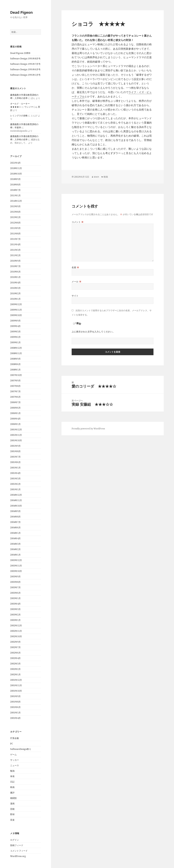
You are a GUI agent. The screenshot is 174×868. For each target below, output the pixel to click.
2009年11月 (16, 310)
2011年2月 (15, 255)
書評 (12, 793)
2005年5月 (15, 468)
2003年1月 (15, 620)
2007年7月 (15, 391)
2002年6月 (15, 653)
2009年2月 (15, 337)
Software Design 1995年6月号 (25, 69)
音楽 (12, 820)
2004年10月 (16, 506)
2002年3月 (15, 664)
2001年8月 (15, 702)
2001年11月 (16, 685)
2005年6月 (15, 462)
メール (76, 282)
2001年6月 (15, 707)
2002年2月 (15, 669)
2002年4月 (15, 658)
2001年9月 (15, 696)
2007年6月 (15, 397)
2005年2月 (15, 484)
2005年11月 (16, 435)
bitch (96, 177)
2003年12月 (16, 560)
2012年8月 (15, 223)
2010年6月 (15, 272)
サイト (75, 296)
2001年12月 (16, 680)
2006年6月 (15, 408)
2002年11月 (16, 631)
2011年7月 (15, 239)
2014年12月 (16, 201)
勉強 (12, 771)
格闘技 (13, 798)
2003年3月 (15, 609)
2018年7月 (15, 190)
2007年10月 (16, 375)
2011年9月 (15, 228)
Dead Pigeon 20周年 (20, 53)
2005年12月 (16, 430)
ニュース (15, 765)
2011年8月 (15, 234)
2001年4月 (15, 718)
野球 (12, 814)
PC (12, 744)
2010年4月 (15, 283)
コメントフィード (19, 851)
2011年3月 (15, 250)
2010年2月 (15, 293)
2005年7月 (15, 457)
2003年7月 (15, 587)
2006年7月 (15, 402)
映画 (12, 787)
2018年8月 (15, 185)
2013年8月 (15, 212)
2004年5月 (15, 533)
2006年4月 (15, 419)
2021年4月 (15, 163)
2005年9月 (15, 446)
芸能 (12, 809)
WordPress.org (18, 856)
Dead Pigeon (21, 12)
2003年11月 (16, 566)
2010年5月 (15, 277)
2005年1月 (15, 489)
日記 (12, 782)
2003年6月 (15, 593)
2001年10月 (16, 691)
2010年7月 (15, 266)
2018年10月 (16, 174)
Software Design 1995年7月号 (25, 64)
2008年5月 (15, 370)
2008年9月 (15, 359)
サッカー (15, 760)
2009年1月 (15, 342)
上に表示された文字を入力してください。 (93, 332)
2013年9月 (15, 206)
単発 (12, 776)
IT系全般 (15, 738)
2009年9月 (15, 321)
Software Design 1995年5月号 (25, 75)
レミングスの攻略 (19, 116)
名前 (75, 267)
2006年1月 (15, 424)
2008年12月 (16, 348)
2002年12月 (16, 625)
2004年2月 (15, 549)
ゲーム (13, 754)
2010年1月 (15, 299)
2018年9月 (15, 179)
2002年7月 (15, 647)
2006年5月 (15, 413)
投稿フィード (17, 845)
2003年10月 (16, 571)
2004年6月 (15, 527)
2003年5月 (15, 598)
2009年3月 (15, 332)
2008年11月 (16, 353)
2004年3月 (15, 544)
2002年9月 (15, 642)
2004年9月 (15, 511)
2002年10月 (16, 636)
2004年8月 (15, 517)
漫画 (12, 803)
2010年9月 (15, 261)
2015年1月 (15, 195)
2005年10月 (16, 440)
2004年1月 (15, 555)
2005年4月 (15, 473)
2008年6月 (15, 364)
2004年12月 (16, 495)
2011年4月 (15, 244)
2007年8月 (15, 386)
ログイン (15, 840)
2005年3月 (15, 479)
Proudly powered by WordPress (88, 429)
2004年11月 (16, 500)
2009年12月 (16, 304)
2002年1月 (15, 674)
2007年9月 (15, 381)
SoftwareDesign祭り (21, 749)
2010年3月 (15, 288)
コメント (78, 222)
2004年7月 (15, 522)
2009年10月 (16, 315)
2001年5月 (15, 713)
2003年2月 (15, 615)
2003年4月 (15, 604)
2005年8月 (15, 451)
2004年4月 (15, 538)
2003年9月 (15, 576)
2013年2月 (15, 217)
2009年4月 (15, 326)
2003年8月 (15, 582)
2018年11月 (16, 168)
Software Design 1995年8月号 (25, 59)
